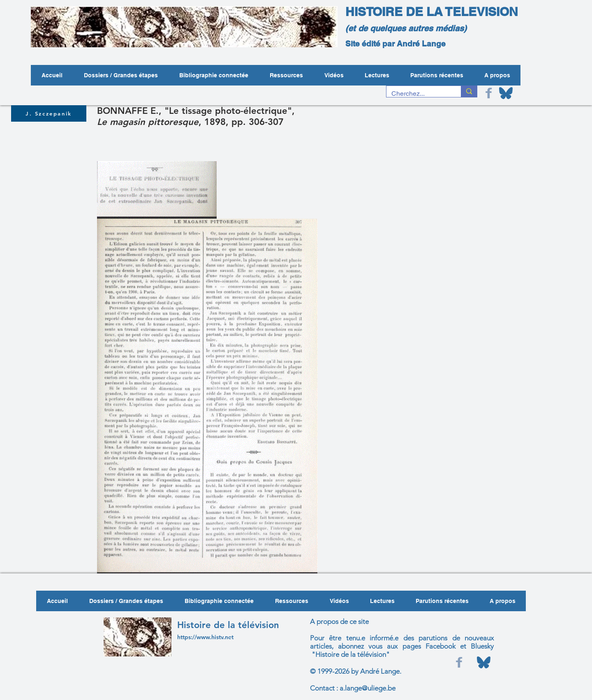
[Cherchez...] (417, 94)
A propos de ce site (339, 621)
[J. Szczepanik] (49, 113)
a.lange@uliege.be (368, 688)
